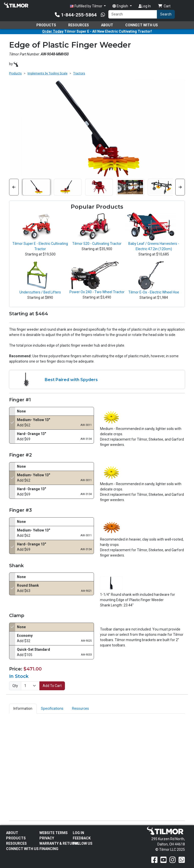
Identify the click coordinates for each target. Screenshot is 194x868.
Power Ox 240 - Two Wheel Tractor (97, 292)
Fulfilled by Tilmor (86, 6)
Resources (79, 25)
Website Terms (54, 833)
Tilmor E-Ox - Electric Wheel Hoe (154, 292)
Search (166, 14)
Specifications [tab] (52, 708)
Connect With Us (142, 25)
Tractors (79, 73)
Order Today (53, 31)
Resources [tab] (80, 708)
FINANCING (49, 849)
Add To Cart (52, 686)
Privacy (47, 838)
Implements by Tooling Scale (47, 73)
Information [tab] (23, 708)
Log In (145, 6)
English (121, 6)
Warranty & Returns (59, 843)
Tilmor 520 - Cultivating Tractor (97, 244)
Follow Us (83, 843)
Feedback (82, 838)
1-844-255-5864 (76, 15)
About (107, 25)
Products (46, 25)
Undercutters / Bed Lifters (40, 292)
